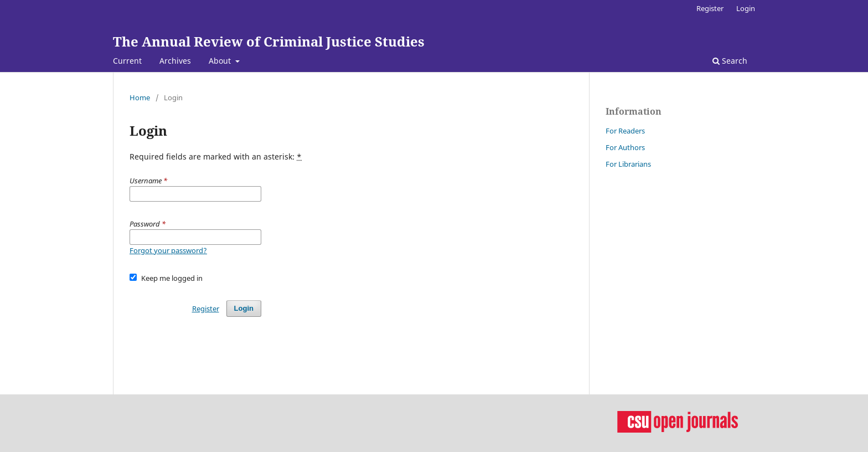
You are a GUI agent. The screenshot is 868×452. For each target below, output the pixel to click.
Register (710, 8)
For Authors (625, 147)
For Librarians (628, 164)
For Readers (625, 131)
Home (140, 97)
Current (127, 61)
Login (746, 8)
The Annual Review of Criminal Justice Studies (269, 41)
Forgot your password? (168, 250)
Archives (175, 61)
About (221, 61)
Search (730, 61)
